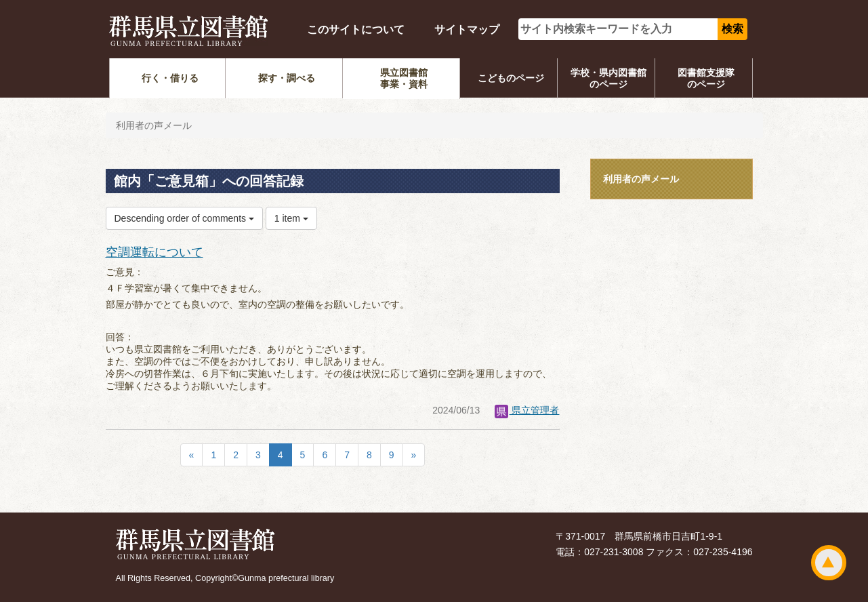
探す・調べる (287, 78)
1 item (291, 218)
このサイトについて (356, 29)
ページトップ (829, 563)
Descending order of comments (184, 218)
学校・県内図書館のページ (608, 78)
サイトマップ (467, 29)
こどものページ (511, 78)
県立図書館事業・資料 (404, 78)
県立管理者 (527, 410)
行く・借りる (170, 78)
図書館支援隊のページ (706, 78)
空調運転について (154, 252)
